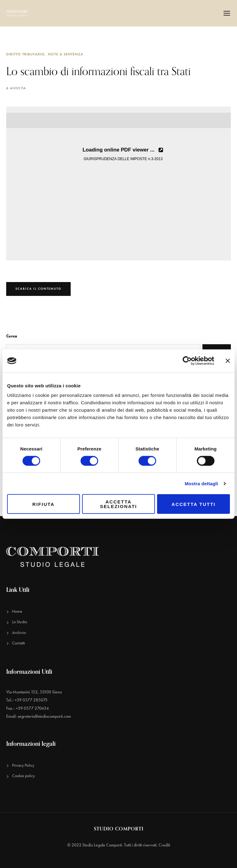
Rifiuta (44, 504)
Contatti (19, 643)
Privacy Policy (23, 765)
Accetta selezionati (118, 504)
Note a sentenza (66, 54)
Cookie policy (23, 776)
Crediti (164, 845)
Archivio (19, 633)
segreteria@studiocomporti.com (44, 716)
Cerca (12, 336)
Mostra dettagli (201, 483)
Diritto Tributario (25, 54)
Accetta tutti (194, 504)
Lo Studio (20, 622)
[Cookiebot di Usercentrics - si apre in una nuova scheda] (187, 361)
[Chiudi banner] (228, 361)
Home (17, 611)
